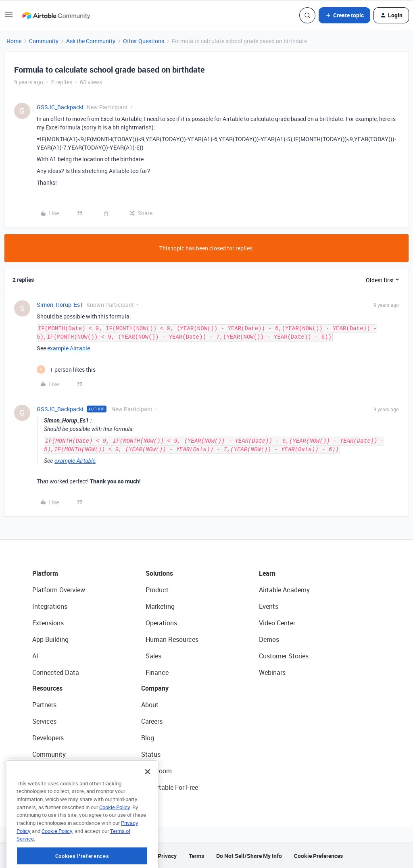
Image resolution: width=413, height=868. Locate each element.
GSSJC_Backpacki (60, 107)
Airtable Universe (56, 787)
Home (14, 41)
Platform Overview (59, 590)
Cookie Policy (115, 840)
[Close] (148, 805)
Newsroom (156, 771)
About (150, 705)
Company (155, 688)
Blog (148, 738)
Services (44, 721)
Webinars (272, 672)
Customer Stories (284, 656)
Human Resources (172, 639)
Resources (47, 688)
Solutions (159, 573)
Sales (153, 656)
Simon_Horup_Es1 (60, 305)
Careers (152, 721)
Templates (47, 771)
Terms (196, 856)
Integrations (50, 606)
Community (44, 41)
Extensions (48, 623)
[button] (9, 17)
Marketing (160, 606)
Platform (45, 573)
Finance (157, 672)
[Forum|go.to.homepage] (56, 15)
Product (157, 590)
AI (35, 656)
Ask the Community (91, 41)
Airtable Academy (284, 590)
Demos (269, 639)
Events (269, 606)
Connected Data (56, 672)
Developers (48, 738)
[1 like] (66, 369)
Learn (267, 573)
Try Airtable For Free (170, 787)
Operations (161, 623)
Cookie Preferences (318, 856)
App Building (50, 639)
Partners (44, 705)
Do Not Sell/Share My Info (249, 856)
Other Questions (144, 41)
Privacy (167, 856)
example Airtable (69, 348)
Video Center (277, 623)
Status (151, 754)
